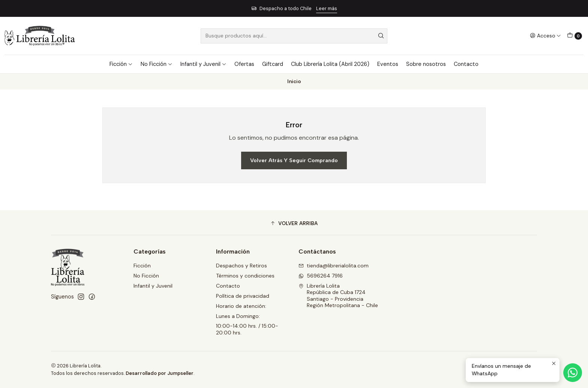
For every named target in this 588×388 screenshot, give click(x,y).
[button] (294, 224)
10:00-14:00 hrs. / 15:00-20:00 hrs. (247, 329)
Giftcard (273, 64)
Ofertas (244, 64)
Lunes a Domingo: (238, 316)
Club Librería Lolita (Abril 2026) (330, 64)
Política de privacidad (243, 296)
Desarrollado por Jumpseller (160, 373)
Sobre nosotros (426, 64)
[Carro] (574, 36)
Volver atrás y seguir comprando (294, 160)
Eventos (388, 64)
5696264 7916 (321, 276)
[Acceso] (545, 36)
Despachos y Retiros (241, 266)
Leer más (327, 8)
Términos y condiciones (245, 276)
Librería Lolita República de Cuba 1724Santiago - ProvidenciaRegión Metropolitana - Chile (338, 296)
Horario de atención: (241, 306)
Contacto (466, 64)
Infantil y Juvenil (203, 64)
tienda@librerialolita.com (334, 266)
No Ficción (157, 64)
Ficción (121, 64)
